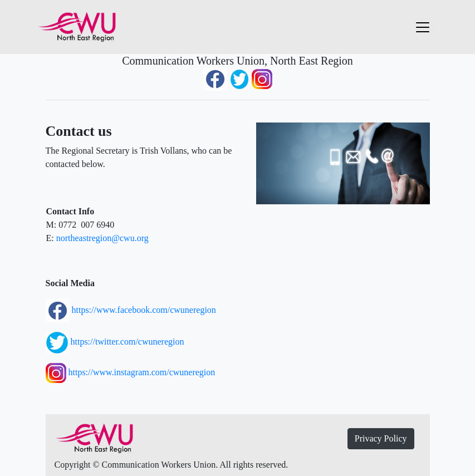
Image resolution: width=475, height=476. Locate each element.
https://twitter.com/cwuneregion (126, 342)
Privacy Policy (381, 438)
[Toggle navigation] (423, 27)
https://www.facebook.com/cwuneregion (143, 310)
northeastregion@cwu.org (102, 238)
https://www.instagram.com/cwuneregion (142, 372)
